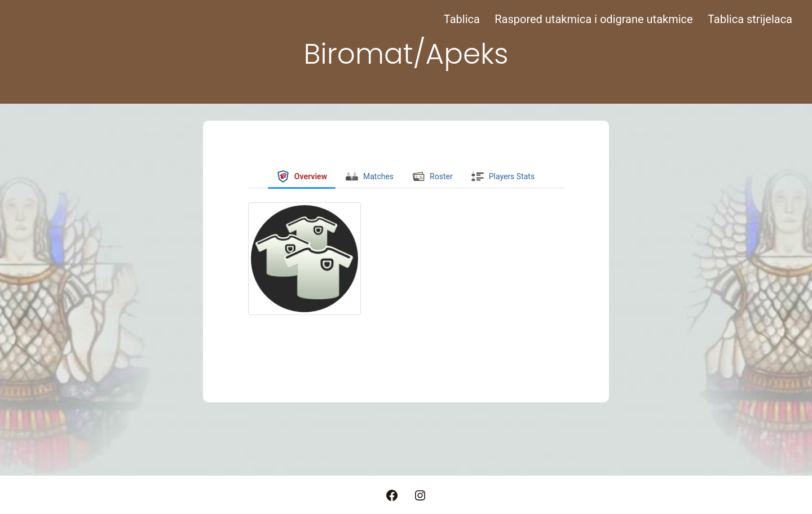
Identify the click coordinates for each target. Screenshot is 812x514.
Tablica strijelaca (750, 19)
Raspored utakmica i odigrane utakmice (593, 19)
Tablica (462, 19)
